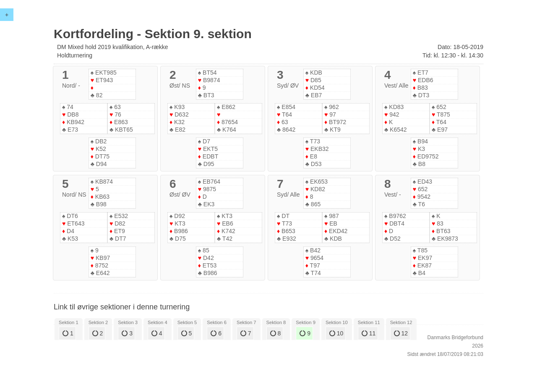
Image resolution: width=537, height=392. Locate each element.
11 (369, 333)
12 (401, 333)
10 (336, 333)
